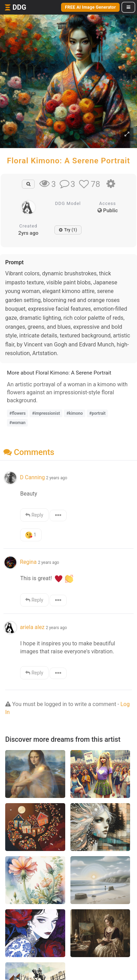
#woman (17, 423)
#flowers (18, 413)
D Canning (32, 477)
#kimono (74, 413)
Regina (29, 562)
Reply (34, 515)
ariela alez (32, 627)
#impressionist (46, 413)
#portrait (97, 413)
